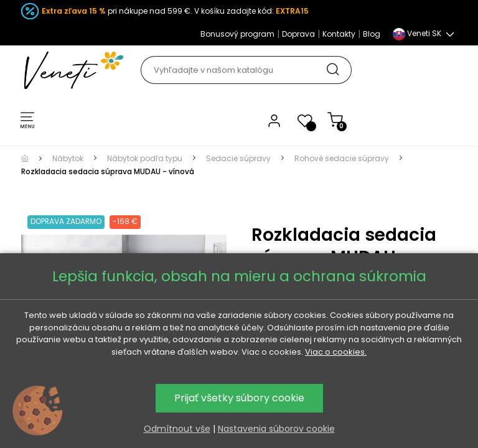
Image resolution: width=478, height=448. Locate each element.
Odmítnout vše (177, 429)
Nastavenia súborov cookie (276, 429)
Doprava (298, 34)
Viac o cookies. (336, 352)
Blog (372, 34)
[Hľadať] (246, 70)
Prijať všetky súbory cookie (239, 398)
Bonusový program (237, 34)
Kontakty (339, 34)
